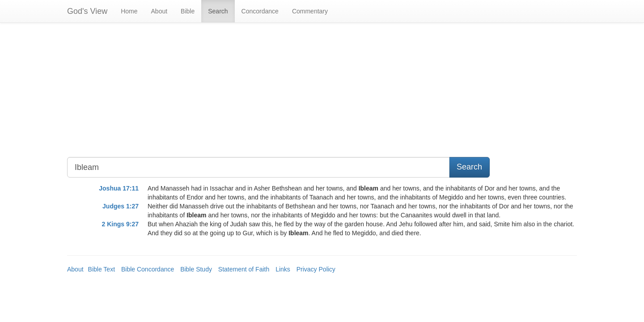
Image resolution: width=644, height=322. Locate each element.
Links (283, 269)
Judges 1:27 (121, 206)
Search (218, 11)
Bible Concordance (148, 269)
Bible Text (102, 269)
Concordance (260, 11)
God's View (87, 11)
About (159, 11)
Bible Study (196, 269)
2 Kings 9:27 (120, 224)
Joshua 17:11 (119, 188)
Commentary (310, 11)
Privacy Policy (316, 269)
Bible (188, 11)
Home (129, 11)
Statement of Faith (244, 269)
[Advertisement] (257, 94)
